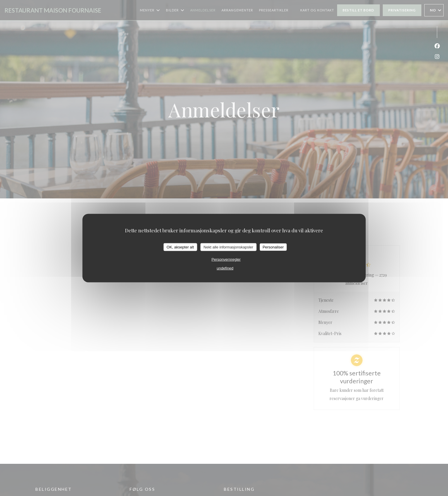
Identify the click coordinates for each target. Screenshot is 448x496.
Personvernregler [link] (226, 259)
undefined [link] (225, 268)
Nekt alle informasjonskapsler (229, 247)
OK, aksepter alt (180, 247)
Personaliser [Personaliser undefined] (273, 247)
